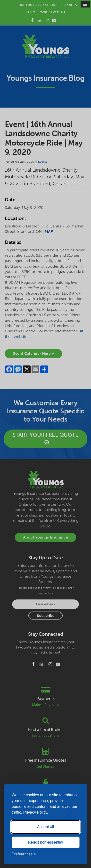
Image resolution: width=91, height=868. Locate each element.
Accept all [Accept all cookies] (45, 827)
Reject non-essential (45, 842)
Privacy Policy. (36, 812)
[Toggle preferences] (24, 854)
